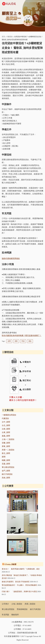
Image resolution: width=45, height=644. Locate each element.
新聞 (4, 457)
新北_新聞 (6, 453)
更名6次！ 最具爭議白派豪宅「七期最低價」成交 (21, 569)
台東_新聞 (6, 432)
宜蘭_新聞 (6, 443)
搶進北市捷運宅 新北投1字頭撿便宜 (16, 582)
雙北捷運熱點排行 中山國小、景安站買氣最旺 (19, 585)
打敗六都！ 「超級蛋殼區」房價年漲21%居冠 (19, 592)
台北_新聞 (6, 425)
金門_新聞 (6, 471)
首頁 (3, 37)
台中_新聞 (6, 422)
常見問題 (5, 615)
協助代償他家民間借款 (11, 258)
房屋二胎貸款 (30, 604)
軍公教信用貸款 (8, 467)
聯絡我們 (15, 615)
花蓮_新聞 (6, 464)
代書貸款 (10, 37)
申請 (23, 341)
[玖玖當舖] (10, 4)
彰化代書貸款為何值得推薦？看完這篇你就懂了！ (22, 336)
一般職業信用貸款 (9, 415)
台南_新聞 (6, 429)
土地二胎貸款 (17, 604)
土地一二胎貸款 (8, 439)
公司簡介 (5, 604)
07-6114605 (27, 625)
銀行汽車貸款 (7, 474)
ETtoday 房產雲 (11, 564)
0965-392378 (29, 622)
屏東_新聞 (6, 446)
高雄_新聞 (6, 478)
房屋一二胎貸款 (8, 450)
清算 (16, 341)
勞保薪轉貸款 (22, 609)
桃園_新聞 (6, 460)
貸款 (30, 341)
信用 (9, 341)
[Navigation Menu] (40, 4)
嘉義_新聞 (6, 436)
